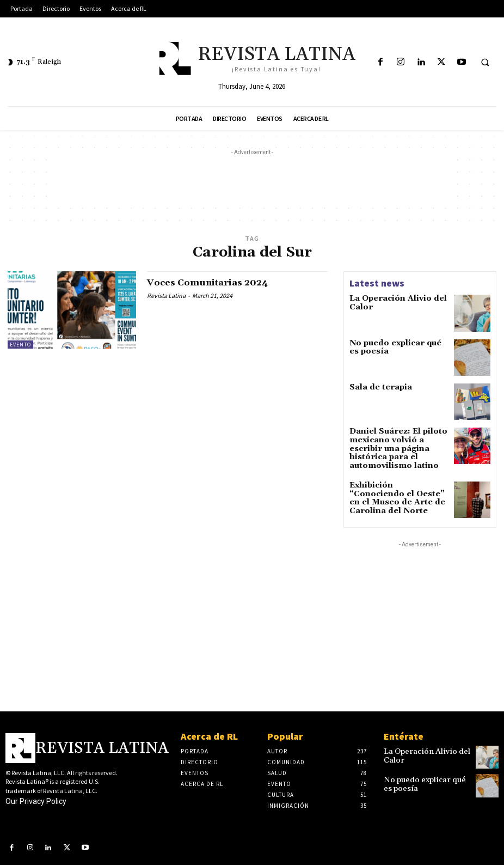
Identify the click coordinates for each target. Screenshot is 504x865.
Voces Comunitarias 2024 (214, 282)
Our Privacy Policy (36, 794)
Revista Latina (166, 296)
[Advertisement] (252, 182)
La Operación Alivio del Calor (390, 302)
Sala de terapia (375, 389)
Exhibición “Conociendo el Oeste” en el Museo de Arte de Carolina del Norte (396, 485)
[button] (485, 63)
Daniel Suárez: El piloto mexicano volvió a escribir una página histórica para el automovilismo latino (398, 444)
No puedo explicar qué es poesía (392, 348)
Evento (20, 345)
